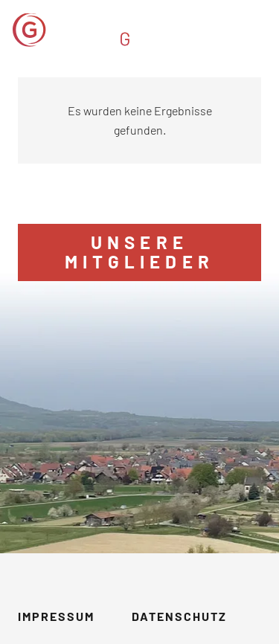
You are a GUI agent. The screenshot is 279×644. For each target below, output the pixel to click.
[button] (258, 30)
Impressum (56, 616)
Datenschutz (179, 616)
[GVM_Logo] (106, 30)
